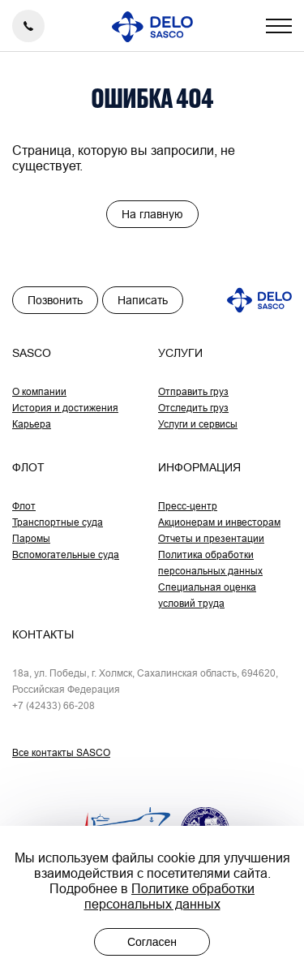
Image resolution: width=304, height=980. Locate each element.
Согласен (152, 942)
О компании (39, 391)
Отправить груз (193, 391)
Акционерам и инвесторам (219, 522)
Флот (24, 506)
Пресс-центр (188, 506)
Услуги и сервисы (198, 424)
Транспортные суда (58, 522)
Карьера (32, 424)
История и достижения (65, 408)
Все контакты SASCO (61, 752)
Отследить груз (193, 408)
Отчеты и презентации (211, 538)
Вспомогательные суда (66, 554)
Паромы (31, 538)
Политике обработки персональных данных (170, 896)
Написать (143, 300)
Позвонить (55, 300)
